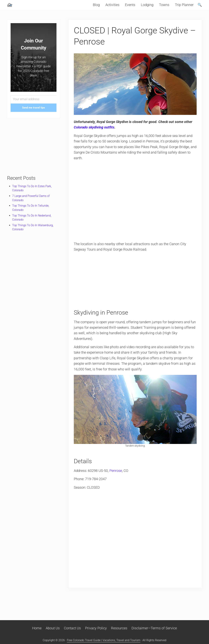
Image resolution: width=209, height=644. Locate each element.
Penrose (116, 478)
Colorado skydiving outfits (94, 135)
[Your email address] (34, 107)
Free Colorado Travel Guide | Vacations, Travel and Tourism (104, 640)
